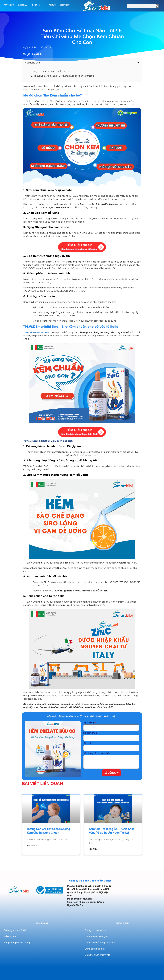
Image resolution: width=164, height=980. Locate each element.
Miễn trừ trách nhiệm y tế (97, 955)
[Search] (157, 6)
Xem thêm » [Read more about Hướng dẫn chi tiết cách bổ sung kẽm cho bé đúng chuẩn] (32, 846)
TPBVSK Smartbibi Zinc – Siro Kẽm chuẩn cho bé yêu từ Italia (64, 76)
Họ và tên (89, 723)
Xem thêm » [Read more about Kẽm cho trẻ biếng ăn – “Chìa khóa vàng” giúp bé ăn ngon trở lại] (94, 849)
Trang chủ (9, 5)
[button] (138, 63)
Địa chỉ (87, 743)
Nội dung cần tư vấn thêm (97, 753)
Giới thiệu (65, 5)
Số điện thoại (91, 733)
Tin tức (52, 5)
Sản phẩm (23, 5)
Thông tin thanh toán (95, 930)
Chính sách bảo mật (95, 949)
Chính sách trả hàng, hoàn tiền (100, 943)
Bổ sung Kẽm (11, 936)
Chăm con (38, 5)
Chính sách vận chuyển (96, 936)
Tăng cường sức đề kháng (17, 943)
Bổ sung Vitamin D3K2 (15, 930)
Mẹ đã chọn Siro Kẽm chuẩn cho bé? (52, 72)
